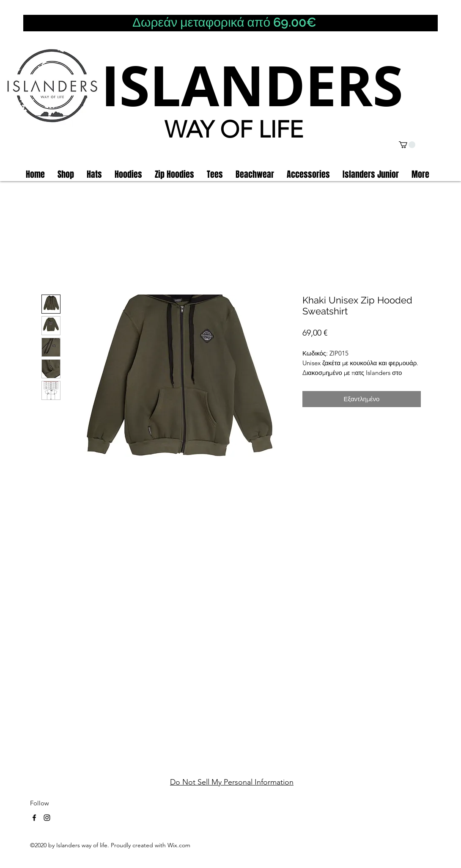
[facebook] (34, 818)
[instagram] (47, 818)
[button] (407, 145)
